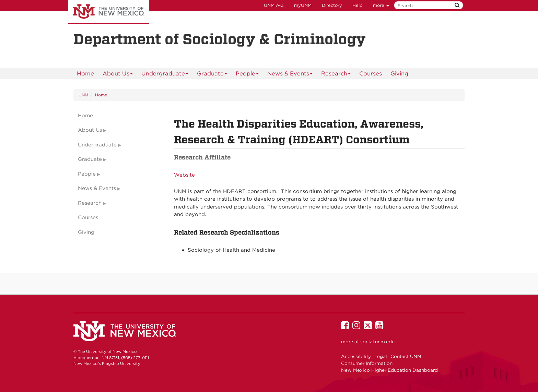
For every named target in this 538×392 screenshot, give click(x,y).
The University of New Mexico (109, 12)
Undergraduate (165, 74)
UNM (83, 95)
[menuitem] (85, 73)
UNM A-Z (274, 5)
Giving (399, 73)
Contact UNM (406, 356)
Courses (371, 73)
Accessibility (356, 356)
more (381, 5)
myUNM (303, 5)
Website (184, 175)
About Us (118, 74)
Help (358, 5)
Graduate (212, 74)
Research (336, 74)
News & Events (290, 74)
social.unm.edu (377, 342)
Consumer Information (367, 363)
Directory (332, 5)
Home (85, 73)
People (247, 74)
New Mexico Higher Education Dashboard (389, 370)
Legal (381, 356)
